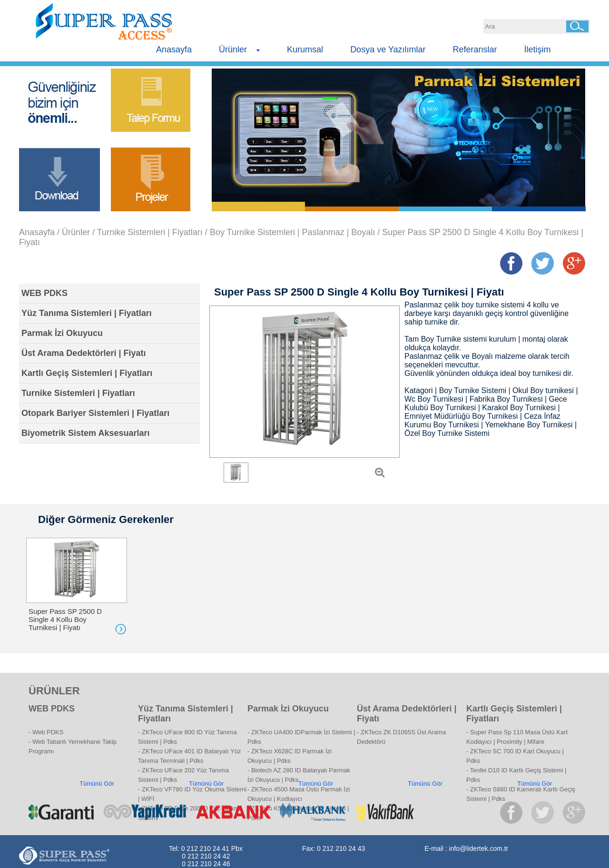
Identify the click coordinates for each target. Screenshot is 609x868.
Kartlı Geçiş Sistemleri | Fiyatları (87, 373)
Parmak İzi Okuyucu (62, 333)
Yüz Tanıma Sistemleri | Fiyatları (87, 313)
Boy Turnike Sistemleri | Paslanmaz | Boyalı (292, 232)
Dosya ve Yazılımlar (388, 49)
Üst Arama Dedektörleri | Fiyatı (83, 353)
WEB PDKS (44, 293)
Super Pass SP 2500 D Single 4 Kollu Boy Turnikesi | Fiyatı (65, 619)
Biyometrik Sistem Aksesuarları (85, 433)
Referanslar (475, 49)
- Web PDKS (46, 732)
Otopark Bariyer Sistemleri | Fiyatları (95, 413)
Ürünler (239, 50)
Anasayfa (174, 49)
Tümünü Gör (97, 784)
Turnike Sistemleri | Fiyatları (150, 232)
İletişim (538, 49)
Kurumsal (305, 49)
